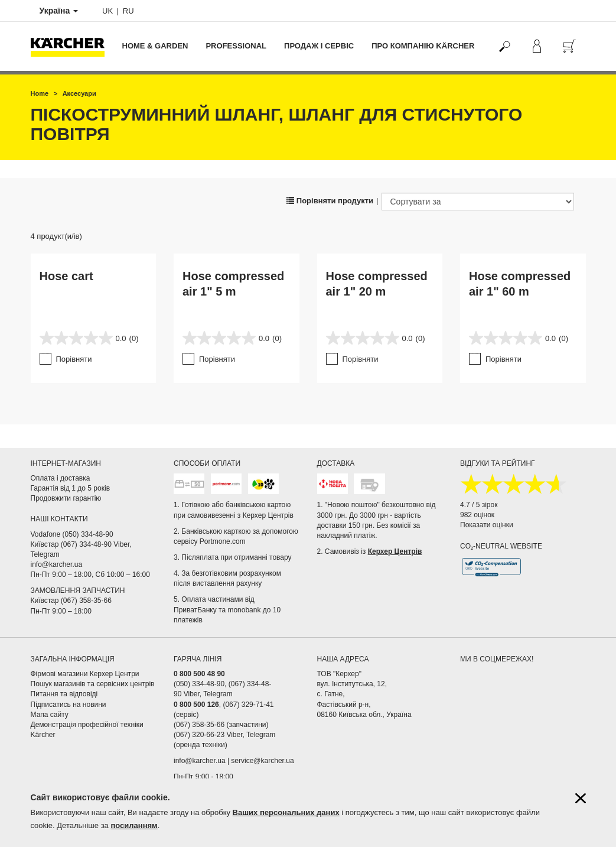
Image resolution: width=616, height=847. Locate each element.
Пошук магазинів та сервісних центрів (93, 684)
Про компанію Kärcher (423, 46)
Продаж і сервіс (319, 46)
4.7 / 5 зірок (479, 505)
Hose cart (66, 276)
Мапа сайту (50, 715)
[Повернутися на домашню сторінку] (72, 46)
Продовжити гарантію (66, 498)
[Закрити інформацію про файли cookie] (581, 798)
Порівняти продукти (330, 201)
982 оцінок (477, 515)
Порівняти (74, 359)
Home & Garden (155, 46)
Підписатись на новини (69, 705)
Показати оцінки (487, 525)
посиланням (134, 825)
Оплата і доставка (61, 478)
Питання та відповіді (64, 694)
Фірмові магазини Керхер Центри (85, 674)
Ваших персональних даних (286, 812)
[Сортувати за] (478, 202)
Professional (236, 46)
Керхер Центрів (395, 551)
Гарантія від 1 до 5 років (71, 488)
